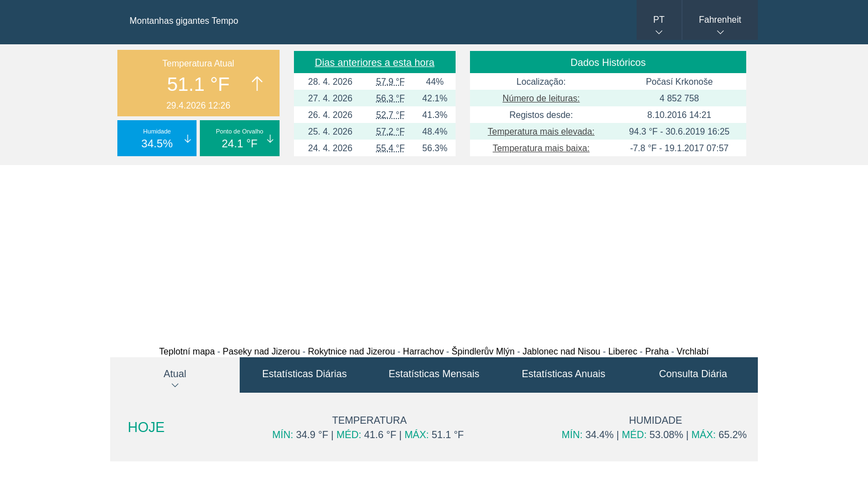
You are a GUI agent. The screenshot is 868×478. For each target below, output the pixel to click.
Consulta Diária (693, 374)
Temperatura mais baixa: (541, 148)
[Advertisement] (434, 253)
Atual (175, 374)
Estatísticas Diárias (304, 374)
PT (659, 20)
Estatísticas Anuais (563, 374)
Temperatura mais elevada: (541, 132)
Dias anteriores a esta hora (375, 63)
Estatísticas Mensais (434, 374)
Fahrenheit (720, 20)
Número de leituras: (541, 98)
